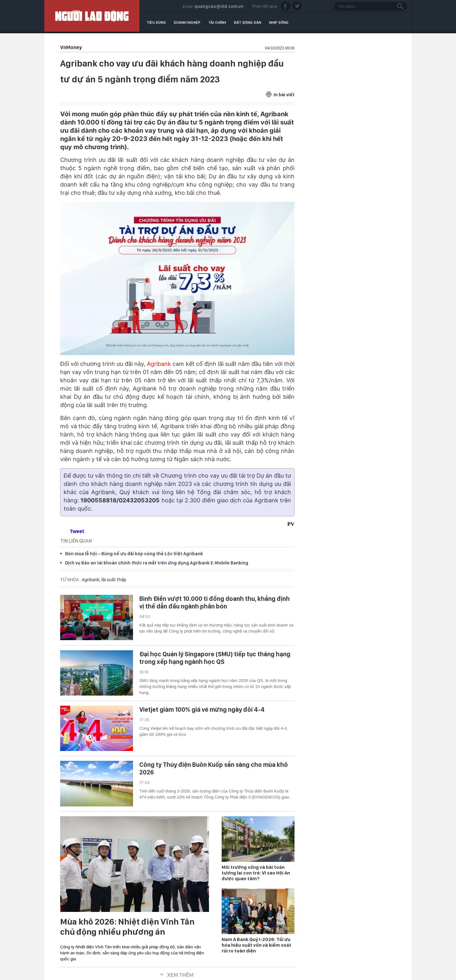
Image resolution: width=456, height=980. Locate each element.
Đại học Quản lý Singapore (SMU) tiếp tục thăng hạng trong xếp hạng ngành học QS (215, 658)
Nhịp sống (279, 22)
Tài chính (217, 22)
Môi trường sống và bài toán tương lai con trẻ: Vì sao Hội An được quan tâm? (256, 873)
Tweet (77, 531)
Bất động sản (248, 22)
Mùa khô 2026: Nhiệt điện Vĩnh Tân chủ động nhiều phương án (127, 927)
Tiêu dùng (156, 22)
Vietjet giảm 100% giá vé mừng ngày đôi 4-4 (202, 710)
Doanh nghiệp (187, 22)
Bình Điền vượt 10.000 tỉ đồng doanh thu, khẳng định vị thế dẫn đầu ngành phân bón (215, 602)
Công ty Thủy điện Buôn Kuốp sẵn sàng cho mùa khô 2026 (214, 768)
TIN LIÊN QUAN (76, 541)
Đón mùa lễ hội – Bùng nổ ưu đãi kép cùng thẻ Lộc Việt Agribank (134, 554)
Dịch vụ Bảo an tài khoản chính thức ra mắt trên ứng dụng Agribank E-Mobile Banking (157, 563)
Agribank (159, 364)
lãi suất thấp (114, 580)
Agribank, (92, 580)
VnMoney (71, 47)
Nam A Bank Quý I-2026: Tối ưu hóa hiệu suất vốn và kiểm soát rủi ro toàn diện (256, 945)
